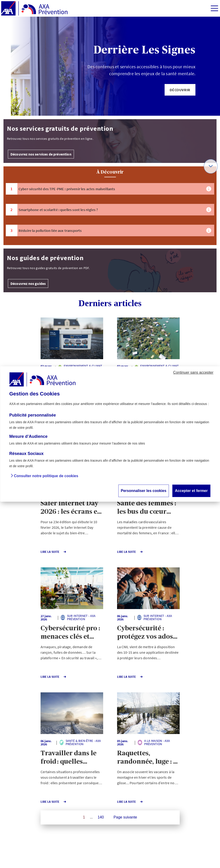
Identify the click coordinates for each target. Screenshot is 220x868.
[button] (180, 90)
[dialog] (110, 434)
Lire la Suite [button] (54, 552)
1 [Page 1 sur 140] (84, 817)
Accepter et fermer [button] (191, 491)
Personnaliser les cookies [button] (144, 491)
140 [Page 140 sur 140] (101, 817)
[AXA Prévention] (34, 9)
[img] (214, 8)
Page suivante (125, 817)
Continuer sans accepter (193, 372)
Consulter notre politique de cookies (46, 476)
